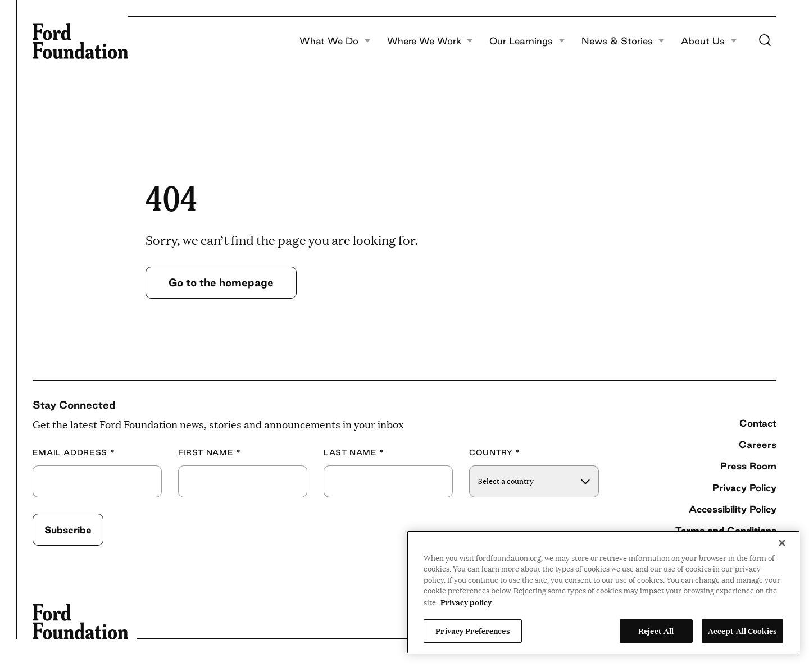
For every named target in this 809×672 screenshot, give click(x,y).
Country (495, 453)
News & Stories (623, 41)
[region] (603, 592)
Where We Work (430, 41)
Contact (758, 423)
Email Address (74, 453)
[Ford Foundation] (80, 41)
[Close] (782, 543)
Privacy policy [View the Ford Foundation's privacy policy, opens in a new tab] (466, 602)
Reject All (656, 630)
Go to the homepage (221, 282)
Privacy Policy (744, 488)
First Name (210, 453)
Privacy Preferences (472, 630)
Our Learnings (527, 41)
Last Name (354, 453)
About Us (709, 41)
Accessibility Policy (733, 509)
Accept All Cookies (742, 630)
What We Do (335, 41)
